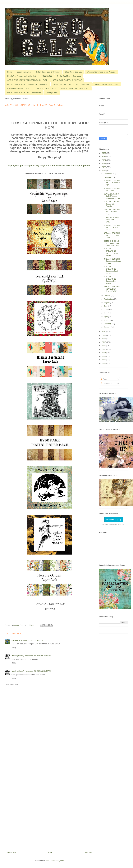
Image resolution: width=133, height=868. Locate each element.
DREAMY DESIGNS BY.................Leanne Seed (112, 261)
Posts (104, 379)
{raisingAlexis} (18, 656)
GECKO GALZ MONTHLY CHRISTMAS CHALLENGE (27, 80)
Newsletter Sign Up (114, 520)
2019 (104, 335)
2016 (104, 346)
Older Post (88, 852)
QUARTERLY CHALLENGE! (45, 88)
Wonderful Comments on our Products (101, 72)
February (108, 324)
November (108, 177)
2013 (104, 356)
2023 (104, 164)
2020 (104, 332)
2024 (104, 160)
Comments (106, 384)
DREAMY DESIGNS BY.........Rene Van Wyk (112, 182)
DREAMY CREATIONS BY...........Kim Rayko (110, 280)
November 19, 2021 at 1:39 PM (31, 640)
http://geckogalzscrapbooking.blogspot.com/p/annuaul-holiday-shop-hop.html (49, 166)
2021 (104, 171)
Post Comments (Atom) (55, 861)
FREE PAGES (47, 76)
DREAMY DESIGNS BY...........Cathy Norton (112, 227)
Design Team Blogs (24, 72)
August (107, 303)
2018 (104, 339)
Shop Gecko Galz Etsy (73, 72)
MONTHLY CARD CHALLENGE (107, 84)
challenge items (52, 93)
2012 (104, 360)
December (108, 174)
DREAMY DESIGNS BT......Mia (112, 189)
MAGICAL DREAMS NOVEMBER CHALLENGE (112, 289)
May (106, 313)
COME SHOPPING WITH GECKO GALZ (111, 220)
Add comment (12, 684)
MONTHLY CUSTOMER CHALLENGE (75, 88)
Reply (14, 647)
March (107, 320)
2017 (104, 342)
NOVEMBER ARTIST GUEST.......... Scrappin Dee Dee (112, 196)
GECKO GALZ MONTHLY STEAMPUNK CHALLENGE (28, 84)
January (108, 327)
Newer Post (12, 852)
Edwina (15, 640)
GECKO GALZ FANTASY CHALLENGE (67, 80)
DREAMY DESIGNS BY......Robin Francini (112, 204)
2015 (104, 349)
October (108, 295)
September (109, 299)
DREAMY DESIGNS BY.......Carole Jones (112, 212)
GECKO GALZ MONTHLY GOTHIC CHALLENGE (71, 84)
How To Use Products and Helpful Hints (22, 76)
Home (10, 72)
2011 (104, 363)
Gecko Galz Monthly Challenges (69, 76)
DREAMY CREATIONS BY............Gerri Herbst (111, 270)
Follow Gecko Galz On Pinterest (48, 72)
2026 (104, 153)
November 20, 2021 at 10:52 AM (38, 671)
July (106, 306)
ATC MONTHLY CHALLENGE (18, 88)
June (106, 310)
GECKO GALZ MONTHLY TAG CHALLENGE (24, 93)
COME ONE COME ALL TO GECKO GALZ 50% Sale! (111, 243)
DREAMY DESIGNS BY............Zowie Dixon (112, 235)
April (106, 317)
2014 (104, 353)
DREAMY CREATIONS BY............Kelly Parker (111, 252)
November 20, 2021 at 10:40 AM (38, 656)
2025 (104, 157)
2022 (104, 167)
